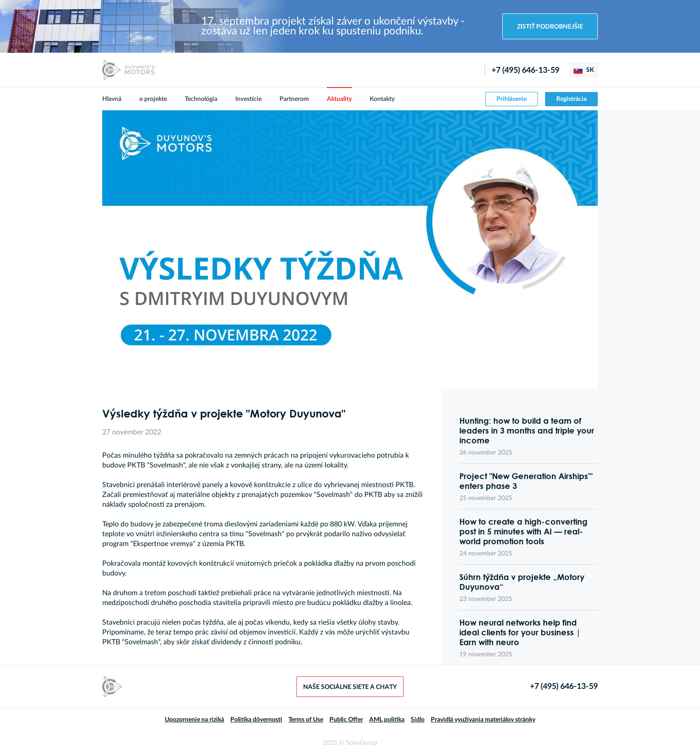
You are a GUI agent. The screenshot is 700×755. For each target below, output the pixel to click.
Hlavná (112, 99)
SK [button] (584, 70)
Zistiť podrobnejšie (550, 27)
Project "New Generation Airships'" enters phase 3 (526, 481)
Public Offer (346, 720)
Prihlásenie (512, 99)
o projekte (153, 99)
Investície (248, 99)
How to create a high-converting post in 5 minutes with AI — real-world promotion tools (523, 531)
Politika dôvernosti (256, 720)
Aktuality (339, 99)
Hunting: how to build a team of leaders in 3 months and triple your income (527, 430)
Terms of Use (306, 720)
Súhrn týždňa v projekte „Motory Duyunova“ (522, 582)
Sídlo (418, 720)
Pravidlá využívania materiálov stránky (483, 720)
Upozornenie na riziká (194, 720)
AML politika (387, 720)
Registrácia (571, 99)
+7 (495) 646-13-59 (525, 71)
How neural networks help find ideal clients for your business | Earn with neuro (520, 632)
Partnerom (294, 99)
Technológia (201, 99)
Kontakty (382, 99)
